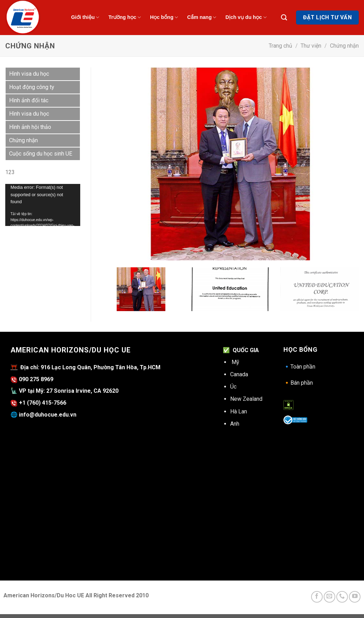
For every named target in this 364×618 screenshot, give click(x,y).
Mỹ (235, 362)
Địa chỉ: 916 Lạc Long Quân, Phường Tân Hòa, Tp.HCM (89, 367)
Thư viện (311, 46)
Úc (233, 387)
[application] (43, 205)
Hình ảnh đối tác (29, 100)
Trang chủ (280, 46)
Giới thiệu (85, 17)
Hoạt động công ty (32, 87)
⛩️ (14, 367)
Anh (235, 424)
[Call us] (342, 597)
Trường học (125, 17)
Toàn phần (299, 367)
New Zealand (246, 399)
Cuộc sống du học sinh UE (41, 154)
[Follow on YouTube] (355, 597)
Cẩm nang (202, 17)
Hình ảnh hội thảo (30, 127)
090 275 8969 (32, 379)
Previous (91, 289)
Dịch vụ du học (246, 17)
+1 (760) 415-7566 (43, 403)
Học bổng (164, 17)
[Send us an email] (329, 597)
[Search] (284, 18)
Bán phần (298, 383)
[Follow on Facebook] (317, 597)
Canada (239, 374)
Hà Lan (239, 411)
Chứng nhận (344, 46)
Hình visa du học (29, 74)
